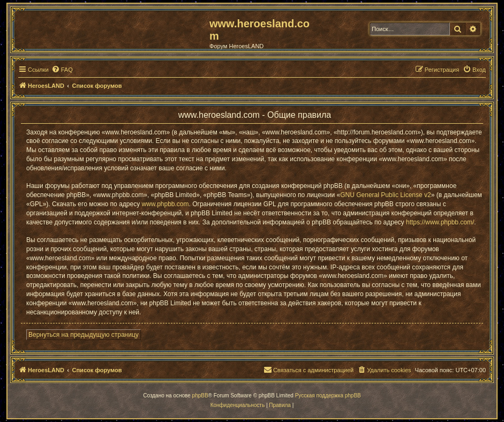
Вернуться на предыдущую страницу (84, 335)
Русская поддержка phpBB (328, 395)
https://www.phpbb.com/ (440, 222)
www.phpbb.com (165, 204)
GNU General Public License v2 (385, 195)
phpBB (200, 395)
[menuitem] (62, 70)
